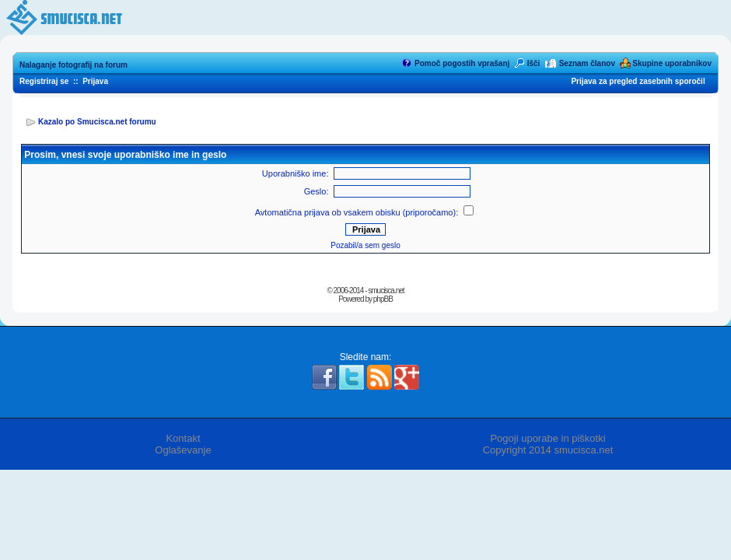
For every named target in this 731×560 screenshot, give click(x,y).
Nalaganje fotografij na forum (73, 65)
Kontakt (183, 438)
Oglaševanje (183, 450)
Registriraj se (44, 81)
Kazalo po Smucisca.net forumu (97, 122)
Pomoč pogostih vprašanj (462, 63)
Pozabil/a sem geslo (365, 245)
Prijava (95, 81)
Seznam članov (587, 63)
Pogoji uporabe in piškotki (547, 438)
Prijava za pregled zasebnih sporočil (638, 81)
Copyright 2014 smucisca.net (548, 450)
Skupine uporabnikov (672, 63)
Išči (534, 63)
